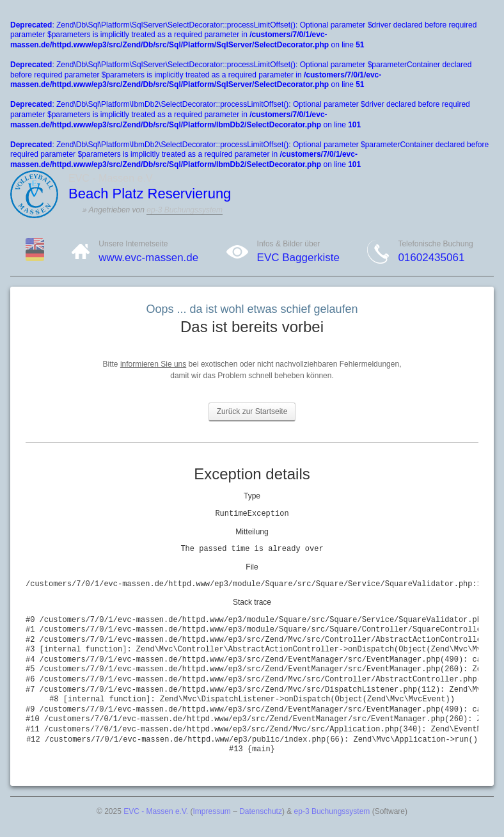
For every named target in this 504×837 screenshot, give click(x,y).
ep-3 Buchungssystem (185, 210)
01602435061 (431, 258)
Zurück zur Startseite (252, 411)
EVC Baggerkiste (298, 258)
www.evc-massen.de (148, 258)
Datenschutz (261, 811)
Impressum (212, 811)
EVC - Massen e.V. (156, 811)
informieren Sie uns (153, 364)
